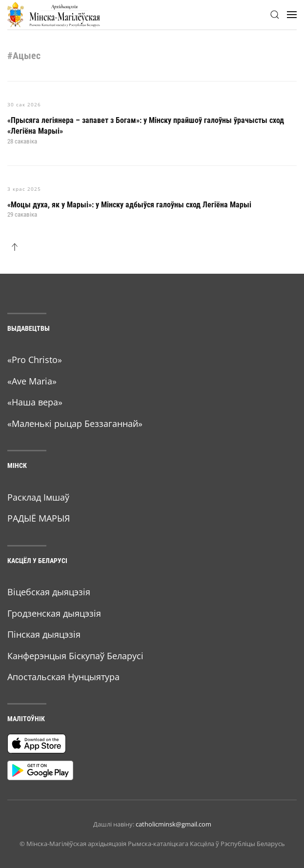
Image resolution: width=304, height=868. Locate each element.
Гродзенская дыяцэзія (54, 613)
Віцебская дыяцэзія (49, 592)
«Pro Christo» (35, 360)
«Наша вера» (35, 402)
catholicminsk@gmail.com (173, 824)
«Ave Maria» (32, 381)
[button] (275, 15)
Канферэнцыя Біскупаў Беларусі (75, 656)
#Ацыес (24, 56)
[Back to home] (54, 15)
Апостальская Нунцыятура (63, 677)
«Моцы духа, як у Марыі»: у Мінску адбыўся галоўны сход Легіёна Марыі (129, 205)
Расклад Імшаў (38, 497)
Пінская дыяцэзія (44, 634)
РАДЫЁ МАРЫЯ (39, 518)
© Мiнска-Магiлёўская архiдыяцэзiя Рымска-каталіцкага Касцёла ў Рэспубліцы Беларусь (152, 844)
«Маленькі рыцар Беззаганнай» (75, 424)
